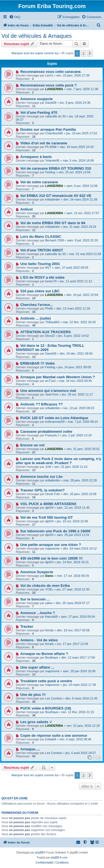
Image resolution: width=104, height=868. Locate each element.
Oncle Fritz (53, 494)
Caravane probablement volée (46, 431)
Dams (49, 576)
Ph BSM (51, 147)
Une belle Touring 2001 (40, 264)
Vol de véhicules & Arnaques (37, 36)
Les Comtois (54, 698)
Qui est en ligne (15, 798)
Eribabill (51, 739)
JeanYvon (52, 394)
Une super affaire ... (37, 667)
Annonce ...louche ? (38, 613)
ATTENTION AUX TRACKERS (45, 332)
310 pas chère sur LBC (40, 291)
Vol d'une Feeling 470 (39, 112)
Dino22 (50, 336)
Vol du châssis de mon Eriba (45, 586)
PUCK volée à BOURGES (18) (46, 708)
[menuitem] (15, 17)
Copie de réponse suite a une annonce (54, 735)
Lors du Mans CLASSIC (41, 237)
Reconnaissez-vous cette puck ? (49, 85)
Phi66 (49, 308)
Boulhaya (52, 657)
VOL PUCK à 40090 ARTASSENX (48, 504)
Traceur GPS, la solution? (42, 490)
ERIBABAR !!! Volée (37, 363)
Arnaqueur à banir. (36, 157)
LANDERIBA (54, 89)
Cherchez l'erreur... (37, 305)
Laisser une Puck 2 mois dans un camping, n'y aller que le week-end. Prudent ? (59, 461)
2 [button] (83, 53)
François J (52, 435)
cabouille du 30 (55, 116)
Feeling (50, 172)
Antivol (26, 209)
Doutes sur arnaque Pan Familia (48, 129)
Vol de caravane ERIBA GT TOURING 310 (56, 168)
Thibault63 (52, 322)
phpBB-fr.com (59, 858)
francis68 (51, 617)
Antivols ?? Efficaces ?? (41, 404)
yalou (49, 603)
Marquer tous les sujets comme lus (35, 53)
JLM (48, 467)
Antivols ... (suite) (35, 318)
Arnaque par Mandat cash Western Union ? (58, 377)
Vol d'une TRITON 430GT (42, 250)
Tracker (27, 626)
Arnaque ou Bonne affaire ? (44, 654)
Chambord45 (54, 133)
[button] (90, 53)
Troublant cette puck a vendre (46, 681)
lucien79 (51, 281)
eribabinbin (53, 199)
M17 (48, 268)
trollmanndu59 (55, 422)
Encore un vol (32, 445)
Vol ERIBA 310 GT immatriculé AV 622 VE (56, 196)
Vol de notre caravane (39, 182)
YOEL (49, 589)
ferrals (50, 630)
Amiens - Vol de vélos (39, 640)
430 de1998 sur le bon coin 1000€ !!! (51, 558)
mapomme (52, 548)
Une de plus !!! (33, 695)
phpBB (39, 853)
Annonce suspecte (36, 99)
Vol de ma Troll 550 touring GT (47, 517)
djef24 (49, 508)
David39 (51, 103)
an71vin (51, 381)
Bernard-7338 (54, 240)
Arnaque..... (30, 749)
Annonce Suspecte (37, 572)
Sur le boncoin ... (35, 599)
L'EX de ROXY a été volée (42, 277)
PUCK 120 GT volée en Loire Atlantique (54, 418)
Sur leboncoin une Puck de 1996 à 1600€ (55, 531)
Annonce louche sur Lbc (42, 477)
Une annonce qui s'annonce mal (48, 391)
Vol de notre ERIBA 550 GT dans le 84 (53, 223)
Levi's (49, 75)
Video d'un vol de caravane (44, 143)
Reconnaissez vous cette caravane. (51, 72)
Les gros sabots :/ (36, 722)
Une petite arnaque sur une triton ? (51, 545)
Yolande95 (52, 160)
